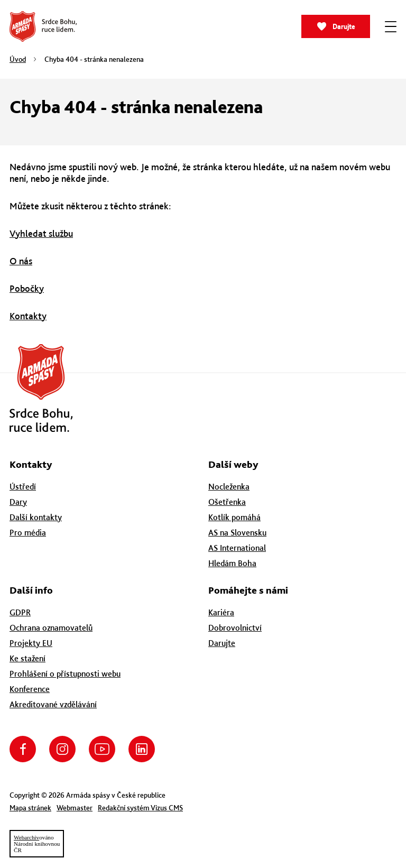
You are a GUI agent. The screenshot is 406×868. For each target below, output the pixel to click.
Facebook (23, 749)
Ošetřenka (227, 502)
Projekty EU (31, 643)
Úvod (18, 59)
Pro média (28, 533)
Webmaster (75, 808)
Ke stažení (27, 658)
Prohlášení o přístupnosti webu (65, 674)
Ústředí (23, 487)
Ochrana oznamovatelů (51, 628)
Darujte (344, 27)
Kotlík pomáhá (234, 517)
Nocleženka (229, 487)
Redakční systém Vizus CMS (140, 808)
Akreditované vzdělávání (53, 704)
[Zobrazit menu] (391, 26)
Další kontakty (36, 517)
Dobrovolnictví (235, 628)
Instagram (62, 749)
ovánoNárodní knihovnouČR (37, 844)
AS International (237, 548)
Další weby (233, 464)
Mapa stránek (30, 808)
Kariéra (221, 612)
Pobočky (27, 288)
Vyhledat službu (41, 233)
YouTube (102, 749)
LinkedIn (142, 749)
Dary (18, 502)
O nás (21, 261)
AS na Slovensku (237, 533)
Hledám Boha (232, 563)
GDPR (20, 612)
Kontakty (28, 316)
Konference (30, 689)
